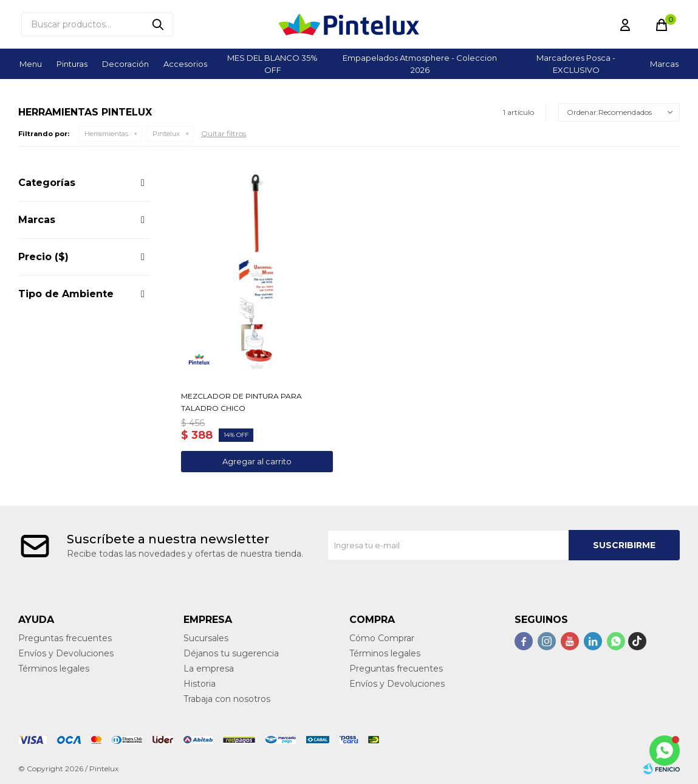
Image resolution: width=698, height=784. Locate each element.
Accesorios (185, 64)
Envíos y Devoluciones (66, 653)
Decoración (125, 64)
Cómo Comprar (382, 638)
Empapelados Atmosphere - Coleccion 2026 (420, 64)
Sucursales (206, 638)
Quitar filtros (224, 133)
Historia (200, 684)
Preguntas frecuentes (65, 638)
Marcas (664, 64)
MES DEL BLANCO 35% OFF (272, 64)
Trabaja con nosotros (227, 699)
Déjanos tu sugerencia (231, 653)
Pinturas (72, 64)
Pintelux (166, 134)
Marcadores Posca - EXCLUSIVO (576, 64)
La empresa (209, 669)
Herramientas (106, 134)
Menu (31, 64)
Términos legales (54, 669)
